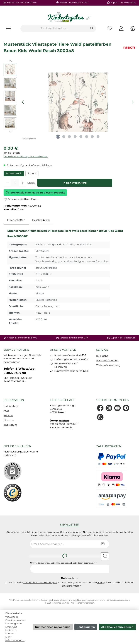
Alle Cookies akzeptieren (117, 627)
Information (14, 400)
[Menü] (8, 28)
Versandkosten (61, 600)
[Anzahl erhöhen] (23, 183)
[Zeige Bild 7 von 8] (92, 137)
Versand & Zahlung (107, 361)
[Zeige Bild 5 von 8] (81, 137)
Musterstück (14, 173)
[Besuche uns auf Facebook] (100, 408)
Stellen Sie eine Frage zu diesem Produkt (35, 193)
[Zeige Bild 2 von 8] (64, 137)
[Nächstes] (133, 102)
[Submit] (103, 544)
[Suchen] (92, 28)
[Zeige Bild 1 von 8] (58, 137)
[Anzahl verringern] (7, 183)
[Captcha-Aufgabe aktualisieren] (105, 556)
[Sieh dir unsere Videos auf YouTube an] (117, 408)
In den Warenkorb (75, 183)
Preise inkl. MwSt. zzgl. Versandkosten (26, 157)
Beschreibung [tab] (41, 220)
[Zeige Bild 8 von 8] (98, 137)
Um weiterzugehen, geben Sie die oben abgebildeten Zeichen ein (63, 563)
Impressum (10, 425)
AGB (6, 411)
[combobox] (54, 28)
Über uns (9, 420)
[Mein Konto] (121, 28)
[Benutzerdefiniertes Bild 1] (13, 493)
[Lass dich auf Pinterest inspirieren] (126, 408)
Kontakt (8, 416)
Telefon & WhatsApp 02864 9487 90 (19, 371)
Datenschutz (11, 406)
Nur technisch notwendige (53, 627)
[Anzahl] (15, 183)
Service (102, 350)
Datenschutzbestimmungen (40, 583)
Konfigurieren (86, 627)
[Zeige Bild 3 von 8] (69, 137)
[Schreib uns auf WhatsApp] (100, 417)
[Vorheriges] (23, 102)
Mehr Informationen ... (15, 639)
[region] (69, 102)
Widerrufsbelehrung (108, 365)
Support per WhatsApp (123, 3)
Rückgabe (102, 356)
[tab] (16, 220)
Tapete (32, 173)
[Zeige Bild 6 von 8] (87, 137)
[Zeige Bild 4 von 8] (75, 137)
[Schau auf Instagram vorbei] (109, 408)
